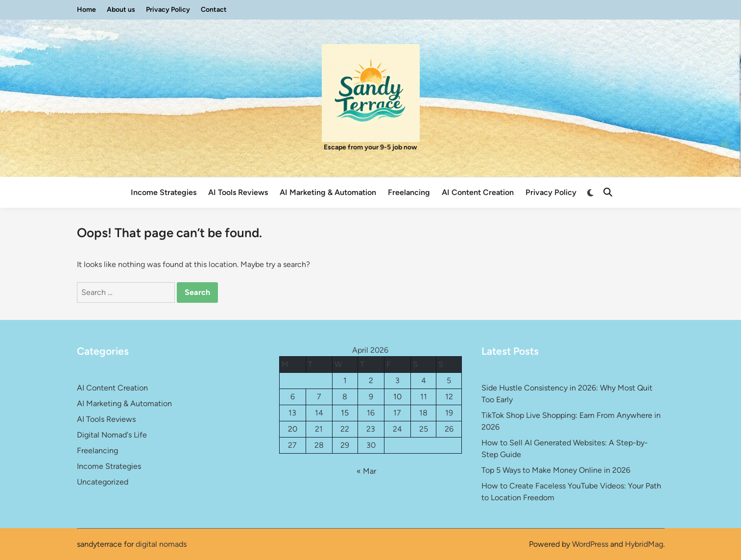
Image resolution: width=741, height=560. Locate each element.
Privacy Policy (168, 10)
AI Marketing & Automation (328, 192)
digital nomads (161, 544)
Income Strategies (164, 192)
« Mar (366, 471)
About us (121, 10)
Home (86, 10)
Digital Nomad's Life (112, 435)
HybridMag (644, 544)
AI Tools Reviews (238, 192)
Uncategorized (103, 482)
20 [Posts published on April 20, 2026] (293, 429)
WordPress (590, 544)
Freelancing (409, 192)
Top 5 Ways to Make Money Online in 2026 (556, 470)
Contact (214, 10)
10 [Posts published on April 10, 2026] (397, 397)
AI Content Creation (478, 192)
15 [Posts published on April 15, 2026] (345, 413)
